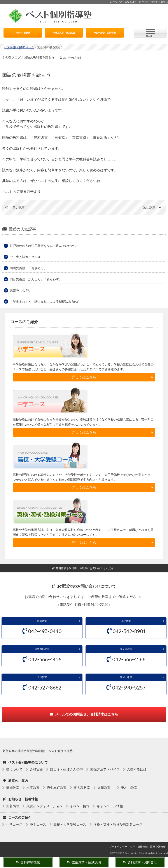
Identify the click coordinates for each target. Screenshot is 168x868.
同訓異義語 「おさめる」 (28, 268)
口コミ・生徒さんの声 (66, 769)
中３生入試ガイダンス (25, 257)
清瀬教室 (42, 621)
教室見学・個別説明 (64, 33)
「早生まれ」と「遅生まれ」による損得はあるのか (45, 301)
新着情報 (13, 806)
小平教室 (126, 621)
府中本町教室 (42, 649)
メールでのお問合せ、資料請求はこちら (84, 714)
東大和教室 (126, 649)
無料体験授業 (23, 33)
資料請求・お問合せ (105, 33)
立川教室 (43, 677)
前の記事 (13, 208)
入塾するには (137, 769)
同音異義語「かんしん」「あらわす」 (36, 279)
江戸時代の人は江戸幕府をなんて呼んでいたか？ (44, 246)
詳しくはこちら (84, 377)
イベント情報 (80, 806)
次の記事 (154, 208)
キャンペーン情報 (110, 806)
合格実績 (36, 769)
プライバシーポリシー (122, 847)
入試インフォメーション (45, 806)
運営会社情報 (158, 847)
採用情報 (143, 847)
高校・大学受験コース (70, 824)
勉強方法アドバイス (105, 769)
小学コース (14, 824)
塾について (14, 769)
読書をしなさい (21, 290)
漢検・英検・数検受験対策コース (118, 824)
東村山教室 (126, 677)
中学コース (38, 824)
